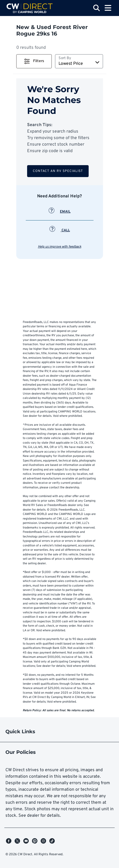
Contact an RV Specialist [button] (58, 171)
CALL (60, 230)
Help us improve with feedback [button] (60, 247)
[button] (34, 61)
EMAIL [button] (59, 212)
